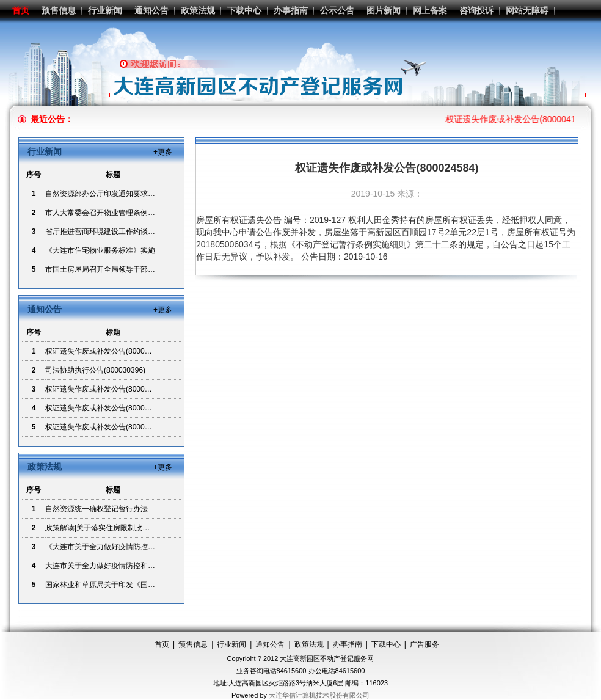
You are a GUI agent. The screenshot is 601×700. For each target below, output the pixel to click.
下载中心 (244, 10)
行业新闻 (105, 10)
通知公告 (151, 10)
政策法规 (198, 10)
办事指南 (291, 10)
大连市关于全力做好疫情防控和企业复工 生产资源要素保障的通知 (152, 566)
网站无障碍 (527, 10)
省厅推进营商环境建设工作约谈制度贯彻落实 (118, 232)
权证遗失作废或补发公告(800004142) (106, 351)
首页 (21, 10)
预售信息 (59, 10)
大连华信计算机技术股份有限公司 (319, 695)
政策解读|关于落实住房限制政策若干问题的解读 (123, 528)
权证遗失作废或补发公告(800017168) (106, 427)
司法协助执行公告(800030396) (95, 370)
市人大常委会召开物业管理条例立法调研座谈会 (122, 213)
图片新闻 (384, 10)
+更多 (163, 152)
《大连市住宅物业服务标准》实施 (100, 250)
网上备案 (430, 10)
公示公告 (337, 10)
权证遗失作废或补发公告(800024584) (106, 389)
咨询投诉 (476, 10)
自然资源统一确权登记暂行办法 (97, 509)
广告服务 (424, 644)
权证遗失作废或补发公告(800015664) (106, 408)
